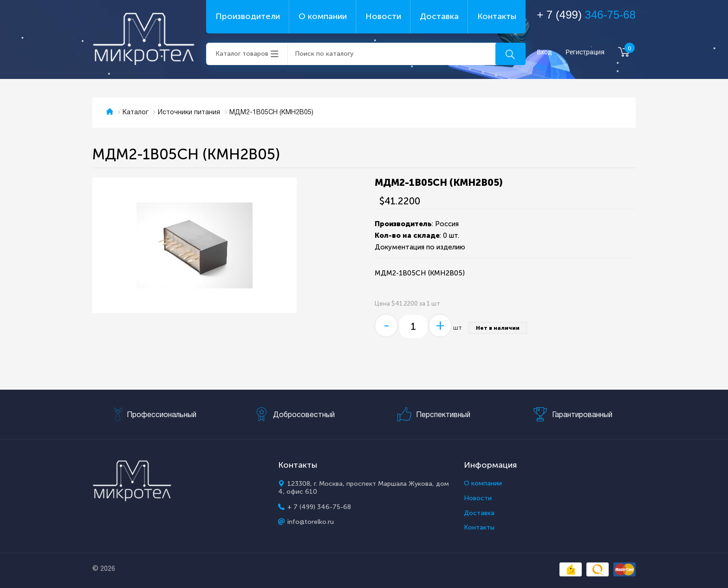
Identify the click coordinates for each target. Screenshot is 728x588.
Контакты (497, 16)
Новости (383, 16)
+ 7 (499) (586, 15)
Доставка (439, 16)
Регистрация (585, 52)
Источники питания (189, 113)
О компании (323, 16)
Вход (544, 52)
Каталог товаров (242, 54)
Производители (248, 16)
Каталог (136, 113)
